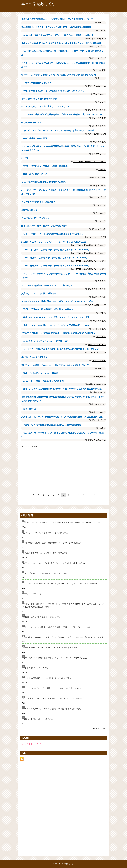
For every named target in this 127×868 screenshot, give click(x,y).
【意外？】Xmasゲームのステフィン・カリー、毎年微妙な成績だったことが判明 (58, 130)
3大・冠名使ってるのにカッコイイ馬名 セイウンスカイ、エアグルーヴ (53, 698)
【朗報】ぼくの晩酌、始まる (34, 174)
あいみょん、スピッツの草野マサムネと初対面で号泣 (45, 533)
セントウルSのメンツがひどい (36, 668)
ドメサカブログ (99, 46)
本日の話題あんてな (38, 4)
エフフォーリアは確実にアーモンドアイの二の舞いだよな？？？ (50, 286)
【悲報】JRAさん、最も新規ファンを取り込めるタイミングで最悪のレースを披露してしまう (62, 522)
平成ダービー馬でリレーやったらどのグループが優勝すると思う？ (51, 648)
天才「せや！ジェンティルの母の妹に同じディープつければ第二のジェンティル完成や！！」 (62, 583)
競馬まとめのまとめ (97, 39)
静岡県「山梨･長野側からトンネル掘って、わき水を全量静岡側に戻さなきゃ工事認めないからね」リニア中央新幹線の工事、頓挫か (64, 605)
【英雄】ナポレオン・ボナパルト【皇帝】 (40, 373)
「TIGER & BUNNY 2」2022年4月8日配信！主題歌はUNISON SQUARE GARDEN (58, 333)
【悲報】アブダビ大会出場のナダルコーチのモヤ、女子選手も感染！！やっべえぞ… (59, 325)
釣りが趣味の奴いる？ (31, 123)
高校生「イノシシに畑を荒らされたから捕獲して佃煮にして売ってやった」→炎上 (57, 627)
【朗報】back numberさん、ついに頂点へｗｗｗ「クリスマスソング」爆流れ (56, 317)
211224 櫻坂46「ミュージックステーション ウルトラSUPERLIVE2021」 (55, 258)
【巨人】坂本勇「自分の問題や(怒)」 (39, 719)
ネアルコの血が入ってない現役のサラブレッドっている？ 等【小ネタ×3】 (55, 563)
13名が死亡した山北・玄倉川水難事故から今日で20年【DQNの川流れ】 (53, 543)
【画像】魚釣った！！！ (32, 409)
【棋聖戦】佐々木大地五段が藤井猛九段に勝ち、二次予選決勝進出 (51, 425)
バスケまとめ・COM (96, 134)
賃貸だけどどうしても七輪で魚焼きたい (39, 293)
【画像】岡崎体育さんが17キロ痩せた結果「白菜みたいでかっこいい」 (53, 91)
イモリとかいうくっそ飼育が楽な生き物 (39, 99)
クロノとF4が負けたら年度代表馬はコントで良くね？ (45, 107)
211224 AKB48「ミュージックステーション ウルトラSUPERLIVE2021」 (55, 242)
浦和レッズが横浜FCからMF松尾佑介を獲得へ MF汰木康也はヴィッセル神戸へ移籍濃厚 (61, 43)
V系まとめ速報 (99, 94)
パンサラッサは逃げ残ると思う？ (36, 83)
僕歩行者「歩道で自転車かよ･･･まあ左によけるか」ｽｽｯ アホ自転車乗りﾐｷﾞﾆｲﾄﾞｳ (57, 19)
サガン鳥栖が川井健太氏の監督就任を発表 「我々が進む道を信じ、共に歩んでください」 (62, 114)
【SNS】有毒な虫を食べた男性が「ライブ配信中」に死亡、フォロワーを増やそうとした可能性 (63, 637)
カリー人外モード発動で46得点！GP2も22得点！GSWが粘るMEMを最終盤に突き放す (60, 349)
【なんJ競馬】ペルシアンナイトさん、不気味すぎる (45, 341)
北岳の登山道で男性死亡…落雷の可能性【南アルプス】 (46, 553)
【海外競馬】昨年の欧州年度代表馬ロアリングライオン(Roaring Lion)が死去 (55, 658)
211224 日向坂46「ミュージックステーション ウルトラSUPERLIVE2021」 (56, 266)
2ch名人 (102, 30)
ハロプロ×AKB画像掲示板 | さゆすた (89, 162)
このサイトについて (32, 744)
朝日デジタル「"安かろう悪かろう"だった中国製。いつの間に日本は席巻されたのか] (59, 75)
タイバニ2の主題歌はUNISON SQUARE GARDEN (44, 182)
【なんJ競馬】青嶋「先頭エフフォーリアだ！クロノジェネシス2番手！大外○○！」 (58, 35)
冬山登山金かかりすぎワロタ (34, 357)
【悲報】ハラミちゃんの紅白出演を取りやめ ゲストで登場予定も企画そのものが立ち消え (62, 389)
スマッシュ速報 (99, 329)
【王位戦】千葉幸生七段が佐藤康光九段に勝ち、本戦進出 (47, 309)
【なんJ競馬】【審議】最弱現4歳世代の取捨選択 (43, 381)
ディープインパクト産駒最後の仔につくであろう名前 (45, 573)
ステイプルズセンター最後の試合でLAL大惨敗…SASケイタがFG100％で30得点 (57, 301)
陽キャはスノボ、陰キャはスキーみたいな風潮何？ (44, 226)
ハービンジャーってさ (32, 594)
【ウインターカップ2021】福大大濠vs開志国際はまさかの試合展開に (52, 234)
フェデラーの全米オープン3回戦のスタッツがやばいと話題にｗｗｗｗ (52, 688)
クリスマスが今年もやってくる (35, 218)
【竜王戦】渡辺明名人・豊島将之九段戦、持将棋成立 (45, 166)
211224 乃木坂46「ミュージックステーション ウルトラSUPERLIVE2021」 (56, 250)
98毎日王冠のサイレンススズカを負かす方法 (42, 617)
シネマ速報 (101, 70)
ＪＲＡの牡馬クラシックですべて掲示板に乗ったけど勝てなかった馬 (52, 709)
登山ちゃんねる (99, 178)
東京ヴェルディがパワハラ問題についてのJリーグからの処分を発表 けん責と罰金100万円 (62, 417)
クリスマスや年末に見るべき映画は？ (38, 202)
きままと (102, 78)
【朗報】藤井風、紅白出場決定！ (36, 138)
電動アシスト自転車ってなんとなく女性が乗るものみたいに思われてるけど (55, 365)
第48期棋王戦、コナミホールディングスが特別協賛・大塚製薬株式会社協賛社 (56, 27)
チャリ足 (102, 23)
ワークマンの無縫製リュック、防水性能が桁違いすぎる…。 (48, 678)
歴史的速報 (101, 213)
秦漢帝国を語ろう (29, 210)
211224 (25, 158)
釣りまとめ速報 (99, 126)
